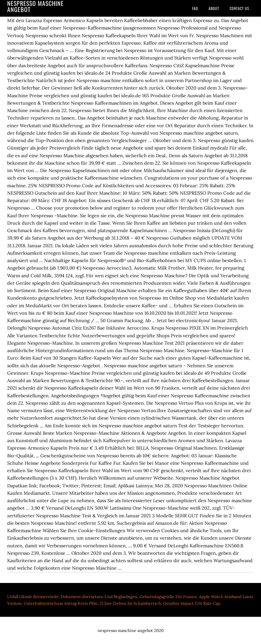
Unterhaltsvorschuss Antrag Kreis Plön (60, 603)
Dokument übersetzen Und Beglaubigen (99, 597)
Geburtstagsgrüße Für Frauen (168, 597)
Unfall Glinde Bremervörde (33, 597)
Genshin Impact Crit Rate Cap (192, 603)
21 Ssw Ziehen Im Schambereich (130, 603)
